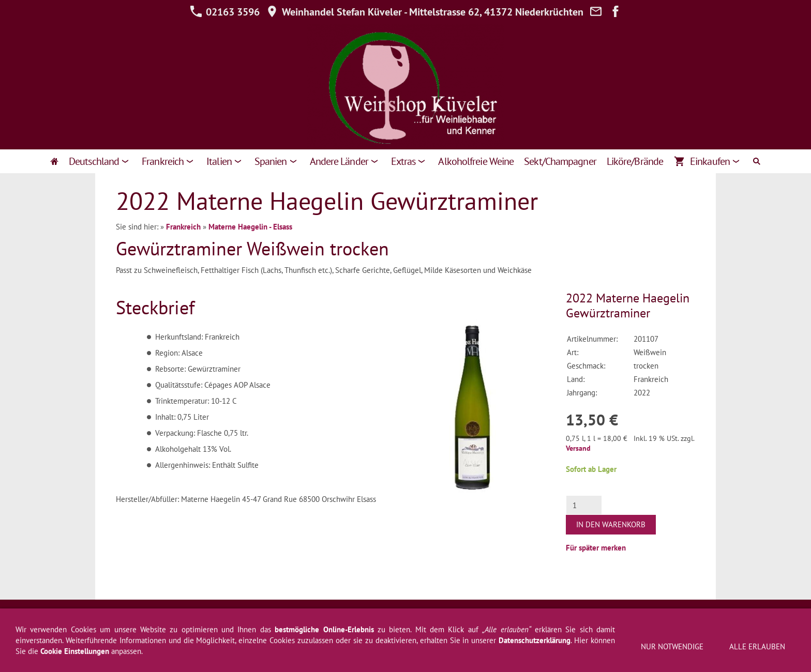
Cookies (637, 617)
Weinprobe (560, 617)
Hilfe (366, 617)
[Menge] (584, 505)
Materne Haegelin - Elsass (250, 227)
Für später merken (596, 548)
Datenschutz (327, 617)
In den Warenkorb (611, 524)
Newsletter (402, 617)
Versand (578, 448)
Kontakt (479, 617)
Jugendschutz (682, 617)
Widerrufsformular (267, 617)
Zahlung (601, 617)
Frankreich (183, 227)
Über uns (517, 617)
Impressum (125, 617)
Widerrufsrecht (202, 617)
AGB (161, 617)
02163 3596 (225, 12)
